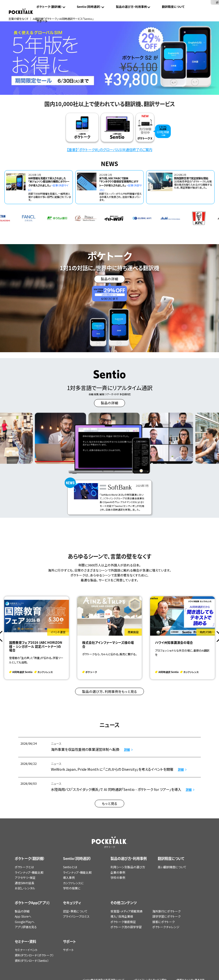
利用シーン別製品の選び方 (128, 867)
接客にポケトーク (164, 922)
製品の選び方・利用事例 (131, 7)
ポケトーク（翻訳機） (49, 7)
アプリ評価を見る (26, 927)
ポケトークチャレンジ (166, 927)
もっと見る (110, 804)
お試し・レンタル (25, 888)
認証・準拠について (75, 911)
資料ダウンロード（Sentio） (32, 960)
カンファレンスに (73, 883)
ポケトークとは (24, 867)
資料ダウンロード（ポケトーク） (34, 955)
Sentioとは (70, 867)
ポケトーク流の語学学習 (126, 927)
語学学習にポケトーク (166, 916)
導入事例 (69, 877)
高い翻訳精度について (172, 867)
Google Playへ (25, 922)
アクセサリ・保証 (25, 877)
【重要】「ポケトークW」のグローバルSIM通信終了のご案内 (110, 149)
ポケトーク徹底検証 (123, 922)
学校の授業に (72, 888)
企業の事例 (118, 872)
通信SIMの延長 (24, 883)
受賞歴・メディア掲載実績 (126, 911)
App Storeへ (23, 916)
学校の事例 (118, 877)
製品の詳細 (22, 911)
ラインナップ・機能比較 (29, 872)
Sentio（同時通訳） (89, 7)
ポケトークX (198, 2)
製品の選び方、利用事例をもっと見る (110, 691)
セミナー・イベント (26, 950)
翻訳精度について (173, 7)
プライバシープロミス (76, 916)
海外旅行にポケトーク (166, 911)
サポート (42, 21)
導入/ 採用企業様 (122, 916)
